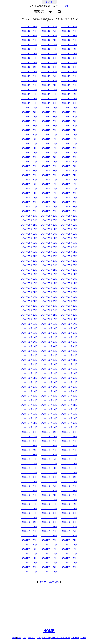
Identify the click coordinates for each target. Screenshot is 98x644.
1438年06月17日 (69, 319)
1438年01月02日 (29, 572)
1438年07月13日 (29, 283)
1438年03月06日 (29, 477)
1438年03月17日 (49, 459)
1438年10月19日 (49, 135)
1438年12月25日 (29, 36)
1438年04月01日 (49, 437)
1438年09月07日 (49, 198)
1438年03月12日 (29, 468)
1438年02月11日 (69, 509)
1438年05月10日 (49, 378)
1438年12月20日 (69, 40)
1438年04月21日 (69, 405)
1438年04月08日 (29, 427)
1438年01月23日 (29, 540)
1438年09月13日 (49, 189)
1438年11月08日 (69, 103)
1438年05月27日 (69, 351)
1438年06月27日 (49, 306)
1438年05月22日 (49, 360)
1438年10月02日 (29, 162)
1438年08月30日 (29, 211)
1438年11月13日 (29, 99)
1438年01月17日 (29, 549)
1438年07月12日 (49, 283)
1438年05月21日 (69, 360)
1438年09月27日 (69, 166)
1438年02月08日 (69, 513)
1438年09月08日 (29, 198)
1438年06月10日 (29, 333)
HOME (49, 631)
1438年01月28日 (49, 531)
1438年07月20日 (69, 270)
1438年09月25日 (49, 171)
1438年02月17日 (69, 500)
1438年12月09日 (49, 58)
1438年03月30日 (29, 441)
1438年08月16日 (69, 229)
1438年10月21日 (69, 130)
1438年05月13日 (49, 373)
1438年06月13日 (29, 328)
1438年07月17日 (69, 274)
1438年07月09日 (49, 288)
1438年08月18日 (29, 229)
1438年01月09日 (69, 558)
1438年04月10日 (49, 423)
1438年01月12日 (69, 554)
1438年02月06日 (49, 518)
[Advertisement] (49, 605)
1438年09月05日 (29, 202)
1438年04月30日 (69, 391)
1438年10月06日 (69, 153)
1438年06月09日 (49, 333)
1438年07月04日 (29, 297)
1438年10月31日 (49, 117)
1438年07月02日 (69, 297)
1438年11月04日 (29, 112)
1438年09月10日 (49, 193)
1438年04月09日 (69, 423)
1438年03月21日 (29, 455)
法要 (39, 638)
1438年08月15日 (29, 234)
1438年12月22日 (29, 40)
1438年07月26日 (69, 261)
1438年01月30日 (69, 527)
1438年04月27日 (69, 396)
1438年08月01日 (69, 252)
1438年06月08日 (69, 333)
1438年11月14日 (69, 94)
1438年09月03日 (69, 202)
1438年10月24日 (69, 126)
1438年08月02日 (49, 252)
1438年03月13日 (69, 464)
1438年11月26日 (69, 76)
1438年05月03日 (69, 387)
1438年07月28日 (29, 261)
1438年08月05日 (49, 247)
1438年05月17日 (29, 369)
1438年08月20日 (49, 225)
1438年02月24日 (49, 491)
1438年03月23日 (49, 450)
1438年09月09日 (69, 193)
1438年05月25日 (49, 355)
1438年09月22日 (49, 175)
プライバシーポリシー (61, 638)
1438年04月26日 (29, 400)
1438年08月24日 (29, 220)
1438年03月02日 (49, 482)
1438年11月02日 (69, 112)
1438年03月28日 (69, 441)
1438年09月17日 (29, 184)
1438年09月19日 (49, 180)
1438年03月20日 (49, 455)
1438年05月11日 (29, 378)
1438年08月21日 (29, 225)
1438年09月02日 (29, 207)
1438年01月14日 (29, 554)
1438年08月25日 (69, 216)
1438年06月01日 (29, 346)
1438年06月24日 (49, 310)
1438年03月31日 (69, 437)
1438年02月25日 (29, 491)
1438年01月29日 (29, 531)
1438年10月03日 (69, 157)
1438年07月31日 (29, 256)
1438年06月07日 (29, 337)
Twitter (83, 638)
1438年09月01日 (49, 207)
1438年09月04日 (49, 202)
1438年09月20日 (29, 180)
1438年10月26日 (29, 126)
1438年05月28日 (49, 351)
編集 (19, 638)
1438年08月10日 (69, 238)
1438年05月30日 (69, 346)
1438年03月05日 (49, 477)
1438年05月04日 (49, 387)
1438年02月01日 (29, 527)
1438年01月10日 (49, 558)
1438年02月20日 (69, 495)
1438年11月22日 (29, 85)
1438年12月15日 (49, 49)
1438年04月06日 (69, 427)
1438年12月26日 (69, 31)
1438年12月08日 (69, 58)
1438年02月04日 (29, 522)
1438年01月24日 (69, 536)
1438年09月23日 (29, 175)
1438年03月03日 (29, 482)
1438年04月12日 (69, 418)
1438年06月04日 (29, 342)
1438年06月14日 (69, 324)
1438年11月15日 (49, 94)
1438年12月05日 (69, 63)
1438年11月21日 (49, 85)
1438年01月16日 (49, 549)
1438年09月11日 (29, 193)
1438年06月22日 (29, 315)
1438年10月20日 (29, 135)
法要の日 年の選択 (49, 582)
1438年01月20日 (29, 545)
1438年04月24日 (69, 400)
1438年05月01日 (49, 391)
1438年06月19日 (29, 319)
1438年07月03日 (49, 297)
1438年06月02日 (69, 342)
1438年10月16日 (49, 139)
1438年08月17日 (49, 229)
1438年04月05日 (29, 432)
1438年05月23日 (29, 360)
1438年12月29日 (69, 27)
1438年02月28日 (29, 486)
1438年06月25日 (29, 310)
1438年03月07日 (69, 473)
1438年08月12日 (29, 238)
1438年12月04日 (29, 67)
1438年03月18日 (29, 459)
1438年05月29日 (29, 351)
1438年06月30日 (49, 301)
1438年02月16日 (29, 504)
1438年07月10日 (29, 288)
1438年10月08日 (29, 153)
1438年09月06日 (69, 198)
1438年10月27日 (69, 121)
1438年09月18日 (69, 180)
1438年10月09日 (69, 148)
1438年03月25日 (69, 446)
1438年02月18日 (49, 500)
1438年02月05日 (69, 518)
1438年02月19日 (29, 500)
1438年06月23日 (69, 310)
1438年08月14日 (49, 234)
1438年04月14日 (29, 418)
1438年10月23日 (29, 130)
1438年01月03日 (69, 567)
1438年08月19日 (69, 225)
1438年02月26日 (69, 486)
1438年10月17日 (29, 139)
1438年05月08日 (29, 382)
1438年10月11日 (29, 148)
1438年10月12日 (69, 144)
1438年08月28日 (69, 211)
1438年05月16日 (49, 369)
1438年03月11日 (49, 468)
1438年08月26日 (49, 216)
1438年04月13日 (49, 418)
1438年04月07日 (49, 427)
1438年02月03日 (49, 522)
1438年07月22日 (29, 270)
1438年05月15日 (69, 369)
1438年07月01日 (29, 301)
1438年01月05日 (29, 567)
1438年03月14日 (49, 464)
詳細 (67, 6)
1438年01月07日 (49, 563)
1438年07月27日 (49, 261)
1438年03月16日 (69, 459)
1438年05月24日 (69, 355)
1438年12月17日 (69, 45)
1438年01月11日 (29, 558)
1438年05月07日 (49, 382)
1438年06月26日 (69, 306)
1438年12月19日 (29, 45)
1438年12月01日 (29, 72)
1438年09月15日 (69, 184)
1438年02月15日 (49, 504)
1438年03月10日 (69, 468)
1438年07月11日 (69, 283)
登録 (14, 638)
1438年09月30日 (69, 162)
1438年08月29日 (49, 211)
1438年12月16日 (29, 49)
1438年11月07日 (29, 108)
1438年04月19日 (49, 409)
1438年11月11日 (69, 99)
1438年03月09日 (29, 473)
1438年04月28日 (49, 396)
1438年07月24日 (49, 265)
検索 (24, 638)
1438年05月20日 (29, 364)
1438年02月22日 (29, 495)
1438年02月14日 (69, 504)
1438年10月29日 (29, 121)
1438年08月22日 (69, 220)
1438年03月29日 (49, 441)
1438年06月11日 (69, 328)
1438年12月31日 (29, 27)
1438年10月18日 (69, 135)
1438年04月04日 (49, 432)
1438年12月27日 (49, 31)
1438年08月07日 (69, 243)
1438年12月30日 (49, 27)
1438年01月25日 (49, 536)
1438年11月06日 (49, 108)
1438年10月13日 (49, 144)
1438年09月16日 (49, 184)
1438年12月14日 (69, 49)
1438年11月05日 (69, 108)
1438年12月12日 (49, 54)
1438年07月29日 (69, 256)
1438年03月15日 (29, 464)
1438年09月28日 (49, 166)
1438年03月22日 (69, 450)
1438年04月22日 (49, 405)
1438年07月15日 (49, 279)
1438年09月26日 (29, 171)
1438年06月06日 (49, 337)
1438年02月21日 (49, 495)
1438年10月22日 (49, 130)
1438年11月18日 (49, 90)
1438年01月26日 (29, 536)
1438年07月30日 (49, 256)
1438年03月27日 (29, 446)
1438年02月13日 (29, 509)
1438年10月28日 (49, 121)
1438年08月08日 (49, 243)
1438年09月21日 (69, 175)
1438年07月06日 (49, 292)
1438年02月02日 (69, 522)
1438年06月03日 (49, 342)
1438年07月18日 (49, 274)
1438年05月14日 (29, 373)
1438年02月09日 (49, 513)
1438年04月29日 (29, 396)
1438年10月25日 (49, 126)
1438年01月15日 (69, 549)
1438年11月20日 (69, 85)
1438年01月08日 (29, 563)
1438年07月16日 (29, 279)
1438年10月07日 (49, 153)
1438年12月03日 (49, 67)
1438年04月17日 (29, 414)
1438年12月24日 (49, 36)
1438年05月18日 (69, 364)
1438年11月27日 (49, 76)
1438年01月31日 (49, 527)
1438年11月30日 (49, 72)
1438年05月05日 (29, 387)
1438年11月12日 (49, 99)
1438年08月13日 (69, 234)
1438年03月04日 (69, 477)
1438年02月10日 (29, 513)
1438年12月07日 (29, 63)
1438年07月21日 (49, 270)
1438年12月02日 (69, 67)
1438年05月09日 (69, 378)
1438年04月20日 (29, 409)
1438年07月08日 (69, 288)
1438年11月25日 (29, 81)
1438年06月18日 (49, 319)
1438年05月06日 (69, 382)
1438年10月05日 (29, 157)
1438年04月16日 (49, 414)
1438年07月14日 (69, 279)
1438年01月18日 (69, 545)
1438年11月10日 (29, 103)
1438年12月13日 (29, 54)
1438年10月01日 (49, 162)
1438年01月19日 (49, 545)
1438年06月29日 (69, 301)
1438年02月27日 (49, 486)
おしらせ (46, 638)
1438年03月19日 (69, 455)
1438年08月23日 (49, 220)
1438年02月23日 (69, 491)
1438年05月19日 (49, 364)
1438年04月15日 (69, 414)
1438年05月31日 (49, 346)
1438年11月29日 (69, 72)
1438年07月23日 (69, 265)
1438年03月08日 (49, 473)
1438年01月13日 (49, 554)
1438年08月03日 (29, 252)
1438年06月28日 (29, 306)
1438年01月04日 (49, 567)
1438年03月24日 (29, 450)
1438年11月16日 (29, 94)
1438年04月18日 (69, 409)
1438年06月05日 (69, 337)
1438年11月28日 (29, 76)
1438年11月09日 (49, 103)
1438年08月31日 (69, 207)
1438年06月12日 (49, 328)
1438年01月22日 (49, 540)
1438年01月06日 (69, 563)
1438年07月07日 (29, 292)
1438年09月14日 (29, 189)
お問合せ (75, 638)
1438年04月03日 (69, 432)
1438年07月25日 (29, 265)
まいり (49, 2)
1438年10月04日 (49, 157)
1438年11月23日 (69, 81)
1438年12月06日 (49, 63)
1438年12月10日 (29, 58)
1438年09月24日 (69, 171)
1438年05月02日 (29, 391)
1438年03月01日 (69, 482)
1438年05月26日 (29, 355)
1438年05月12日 (69, 373)
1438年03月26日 (49, 446)
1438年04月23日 (29, 405)
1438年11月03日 (49, 112)
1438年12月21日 (49, 40)
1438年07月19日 (29, 274)
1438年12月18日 (49, 45)
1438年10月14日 (29, 144)
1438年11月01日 (29, 117)
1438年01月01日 (49, 572)
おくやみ (32, 638)
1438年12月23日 (69, 36)
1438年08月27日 (29, 216)
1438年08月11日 (49, 238)
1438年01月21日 (69, 540)
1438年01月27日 (69, 531)
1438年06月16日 (29, 324)
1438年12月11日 (69, 54)
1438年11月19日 (29, 90)
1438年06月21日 (49, 315)
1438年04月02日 (29, 437)
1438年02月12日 (49, 509)
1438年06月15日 (49, 324)
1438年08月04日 (69, 247)
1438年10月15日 (69, 139)
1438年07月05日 (69, 292)
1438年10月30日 (69, 117)
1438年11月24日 (49, 81)
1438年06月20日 (69, 315)
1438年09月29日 (29, 166)
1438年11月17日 (69, 90)
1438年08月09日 (29, 243)
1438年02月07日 (29, 518)
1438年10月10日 (49, 148)
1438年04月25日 (49, 400)
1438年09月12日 (69, 189)
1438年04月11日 (29, 423)
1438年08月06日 (29, 247)
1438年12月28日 (29, 31)
